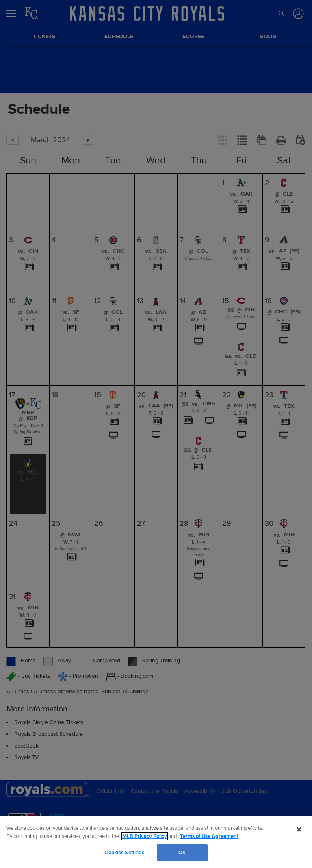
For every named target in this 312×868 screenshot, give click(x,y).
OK (182, 853)
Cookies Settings (124, 853)
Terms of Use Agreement (209, 836)
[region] (156, 842)
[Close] (299, 829)
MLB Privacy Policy (145, 836)
